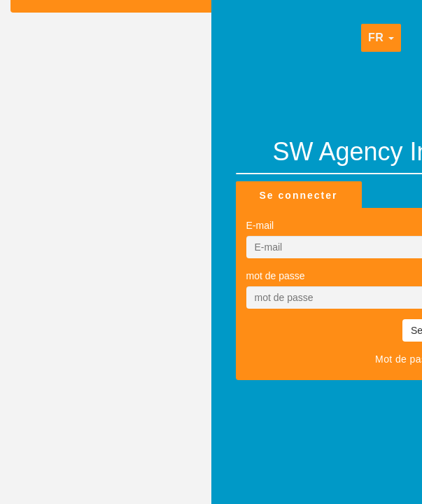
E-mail (260, 225)
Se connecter (299, 195)
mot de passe (276, 276)
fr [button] (381, 37)
